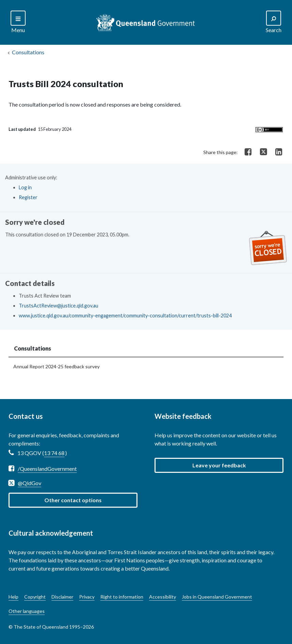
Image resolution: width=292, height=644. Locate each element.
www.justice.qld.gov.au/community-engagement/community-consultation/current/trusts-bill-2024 (125, 316)
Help (13, 597)
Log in (25, 187)
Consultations (28, 52)
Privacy (87, 597)
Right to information (122, 597)
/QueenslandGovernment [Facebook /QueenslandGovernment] (47, 469)
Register (28, 197)
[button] (219, 465)
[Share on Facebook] (248, 152)
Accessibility (163, 597)
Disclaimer (62, 597)
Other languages (27, 611)
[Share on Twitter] (264, 151)
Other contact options (73, 500)
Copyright (35, 597)
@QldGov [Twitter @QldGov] (30, 483)
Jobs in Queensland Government (217, 597)
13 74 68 (54, 453)
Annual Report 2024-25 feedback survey (56, 366)
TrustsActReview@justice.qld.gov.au (59, 306)
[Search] (18, 22)
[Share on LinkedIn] (279, 152)
